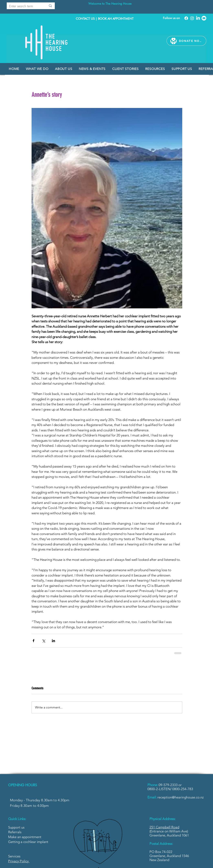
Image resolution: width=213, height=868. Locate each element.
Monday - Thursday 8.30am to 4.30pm (40, 800)
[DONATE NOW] (191, 41)
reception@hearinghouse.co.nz (181, 797)
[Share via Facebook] (33, 641)
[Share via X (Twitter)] (43, 641)
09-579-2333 (169, 785)
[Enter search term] (23, 6)
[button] (93, 69)
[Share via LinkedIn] (53, 641)
